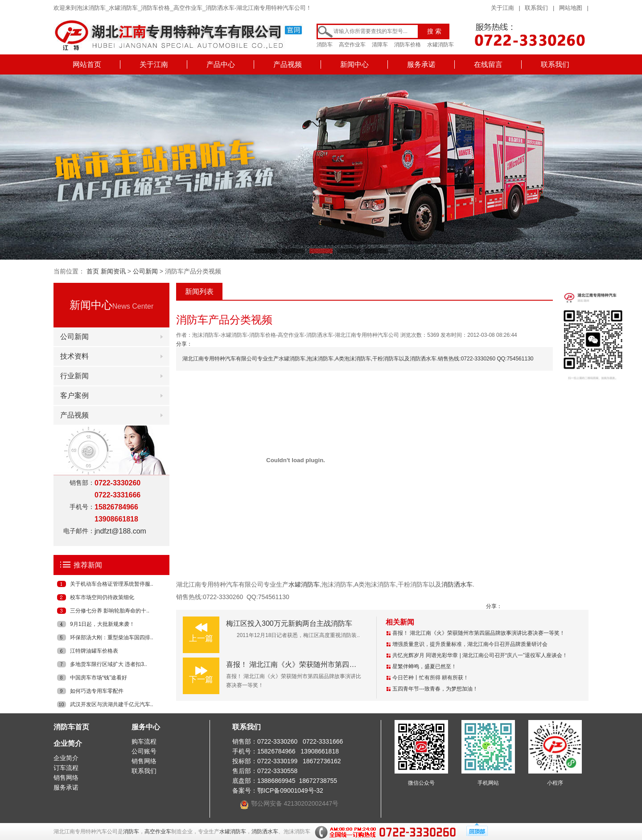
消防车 (325, 45)
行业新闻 (74, 376)
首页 (93, 271)
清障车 (380, 45)
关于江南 (502, 8)
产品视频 (288, 64)
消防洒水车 (457, 584)
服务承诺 (421, 64)
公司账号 (144, 751)
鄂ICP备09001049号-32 (290, 790)
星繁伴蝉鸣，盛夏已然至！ (424, 666)
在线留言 (488, 64)
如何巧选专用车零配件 (97, 691)
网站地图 (571, 8)
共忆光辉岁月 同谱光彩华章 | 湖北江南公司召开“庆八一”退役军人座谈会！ (480, 655)
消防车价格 (407, 45)
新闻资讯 (113, 271)
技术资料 (74, 356)
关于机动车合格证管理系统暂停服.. (112, 584)
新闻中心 (354, 64)
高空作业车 (352, 45)
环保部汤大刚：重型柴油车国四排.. (112, 637)
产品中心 (221, 64)
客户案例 (74, 395)
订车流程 (66, 768)
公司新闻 (145, 271)
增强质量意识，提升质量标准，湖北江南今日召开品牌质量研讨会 (470, 644)
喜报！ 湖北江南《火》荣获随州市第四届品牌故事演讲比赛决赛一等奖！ (341, 664)
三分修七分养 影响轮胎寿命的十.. (110, 611)
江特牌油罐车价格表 (94, 651)
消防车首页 (71, 727)
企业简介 (68, 743)
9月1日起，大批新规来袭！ (102, 624)
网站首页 (87, 64)
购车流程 (144, 741)
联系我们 (536, 8)
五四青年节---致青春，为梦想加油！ (435, 689)
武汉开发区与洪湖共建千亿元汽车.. (112, 704)
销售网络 (66, 778)
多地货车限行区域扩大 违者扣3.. (109, 664)
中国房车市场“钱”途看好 (99, 678)
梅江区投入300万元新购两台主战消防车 (289, 623)
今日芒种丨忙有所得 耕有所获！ (430, 678)
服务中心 (146, 727)
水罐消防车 (440, 45)
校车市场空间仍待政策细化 (102, 597)
